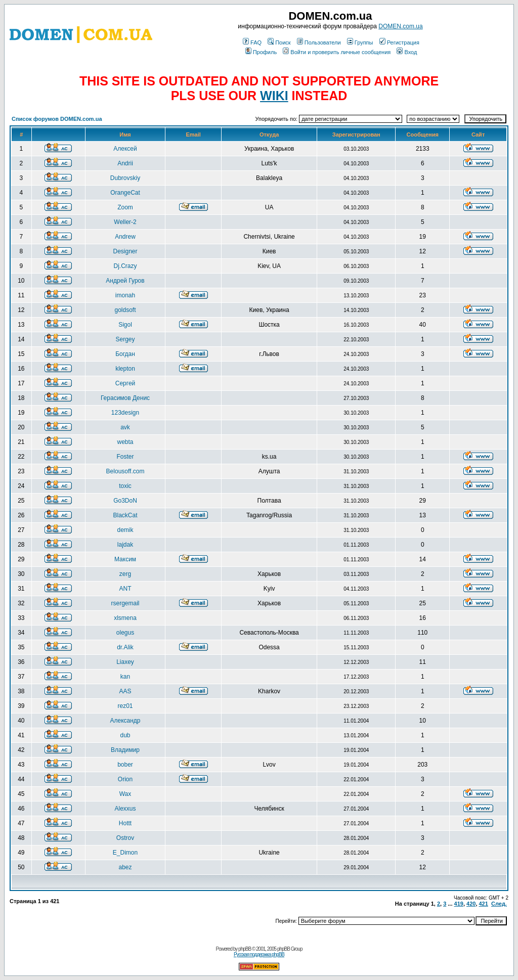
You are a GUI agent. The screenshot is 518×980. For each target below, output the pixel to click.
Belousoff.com (125, 471)
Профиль (261, 52)
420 (471, 904)
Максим (125, 559)
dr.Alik (125, 647)
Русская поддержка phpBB (259, 954)
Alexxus (125, 809)
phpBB (245, 949)
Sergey (125, 339)
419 (459, 904)
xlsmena (125, 618)
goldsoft (125, 310)
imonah (125, 295)
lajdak (125, 545)
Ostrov (125, 838)
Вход (407, 52)
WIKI (274, 96)
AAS (125, 691)
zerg (125, 574)
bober (125, 765)
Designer (125, 251)
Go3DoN (125, 501)
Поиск (279, 42)
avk (125, 427)
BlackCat (125, 515)
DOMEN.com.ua (400, 26)
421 (484, 904)
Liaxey (125, 662)
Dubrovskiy (125, 178)
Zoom (125, 207)
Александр (125, 721)
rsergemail (125, 603)
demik (125, 530)
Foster (125, 457)
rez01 (125, 706)
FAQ (252, 42)
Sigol (125, 325)
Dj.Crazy (125, 266)
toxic (125, 486)
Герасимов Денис (125, 398)
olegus (125, 633)
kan (125, 677)
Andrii (125, 163)
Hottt (125, 823)
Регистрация (399, 42)
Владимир (125, 750)
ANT (125, 589)
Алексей (125, 149)
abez (125, 867)
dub (125, 735)
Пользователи (319, 42)
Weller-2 (125, 222)
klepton (125, 369)
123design (125, 413)
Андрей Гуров (125, 281)
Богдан (125, 354)
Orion (125, 779)
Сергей (125, 383)
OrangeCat (125, 193)
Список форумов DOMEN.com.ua (57, 119)
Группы (360, 42)
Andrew (125, 237)
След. (499, 904)
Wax (125, 794)
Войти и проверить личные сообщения (337, 52)
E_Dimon (125, 853)
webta (125, 442)
